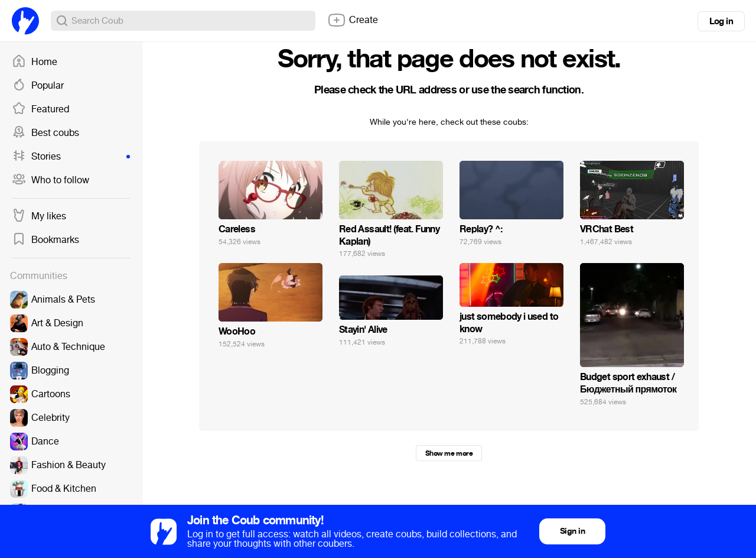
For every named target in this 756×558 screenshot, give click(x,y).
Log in (721, 21)
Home (35, 62)
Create (353, 20)
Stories (71, 157)
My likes (39, 216)
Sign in (572, 531)
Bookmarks (45, 240)
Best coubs (45, 133)
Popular (38, 86)
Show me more (449, 453)
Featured (40, 109)
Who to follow (50, 180)
